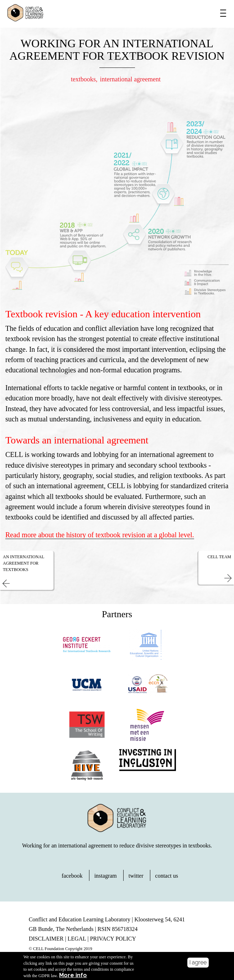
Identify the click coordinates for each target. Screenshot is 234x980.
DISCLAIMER (46, 939)
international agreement (130, 79)
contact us (167, 876)
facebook (72, 876)
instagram (106, 876)
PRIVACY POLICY (113, 939)
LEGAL (77, 939)
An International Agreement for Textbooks (24, 563)
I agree (198, 964)
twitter (136, 876)
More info (73, 977)
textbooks (83, 79)
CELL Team (219, 557)
